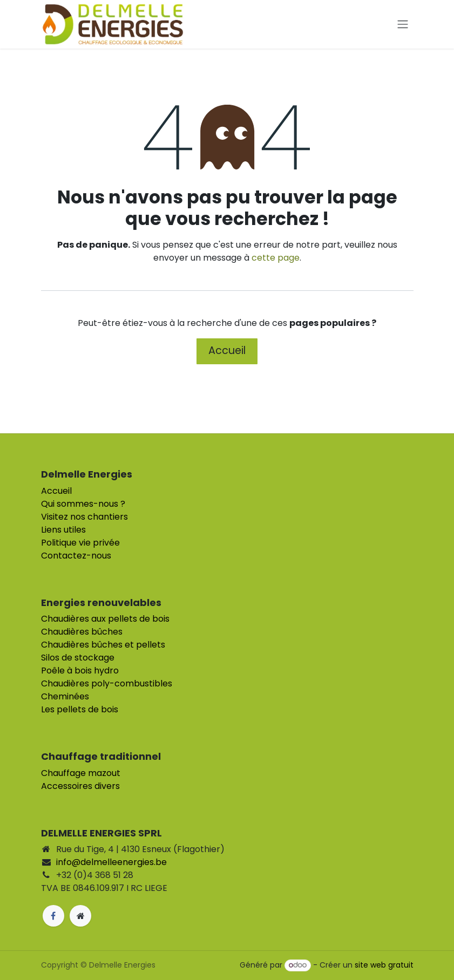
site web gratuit (384, 965)
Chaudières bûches (82, 632)
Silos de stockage (78, 658)
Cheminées (65, 696)
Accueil (227, 351)
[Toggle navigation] (403, 25)
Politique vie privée (80, 543)
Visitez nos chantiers (84, 517)
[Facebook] (53, 916)
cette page (276, 258)
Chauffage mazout (81, 773)
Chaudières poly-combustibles (107, 683)
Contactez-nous (76, 556)
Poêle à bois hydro (80, 671)
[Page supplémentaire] (80, 916)
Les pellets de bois (80, 709)
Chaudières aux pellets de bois (105, 619)
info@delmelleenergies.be (111, 862)
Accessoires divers (80, 786)
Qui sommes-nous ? (83, 504)
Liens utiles (63, 530)
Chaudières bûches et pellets (103, 645)
